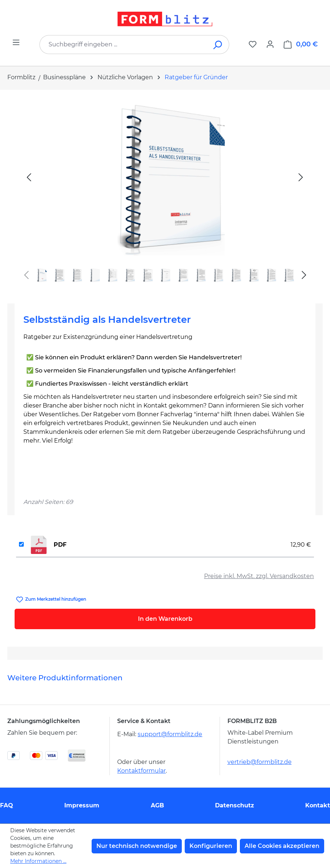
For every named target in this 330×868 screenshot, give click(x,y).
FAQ (7, 805)
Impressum (82, 805)
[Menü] (16, 42)
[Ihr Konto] (270, 44)
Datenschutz (235, 805)
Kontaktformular (141, 771)
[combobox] (123, 45)
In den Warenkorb (165, 619)
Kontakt (318, 805)
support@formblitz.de (170, 734)
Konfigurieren (211, 846)
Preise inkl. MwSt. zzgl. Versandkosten (259, 576)
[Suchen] (218, 45)
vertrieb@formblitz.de (260, 762)
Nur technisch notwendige (137, 846)
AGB (157, 805)
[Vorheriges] (29, 177)
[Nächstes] (301, 177)
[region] (165, 194)
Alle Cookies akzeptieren (282, 846)
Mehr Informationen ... (38, 861)
